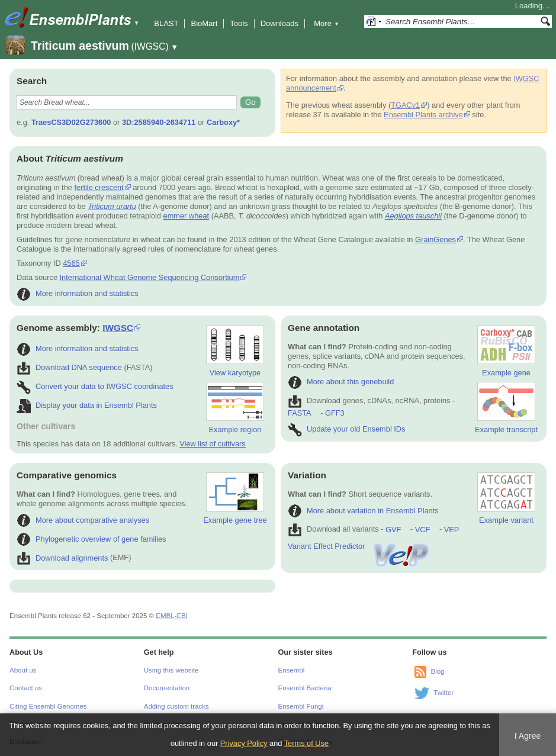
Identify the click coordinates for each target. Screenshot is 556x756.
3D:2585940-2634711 (159, 122)
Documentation (167, 688)
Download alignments (62, 558)
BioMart (204, 23)
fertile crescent (99, 187)
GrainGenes (436, 239)
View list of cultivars (212, 444)
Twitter (443, 693)
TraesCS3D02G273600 (71, 122)
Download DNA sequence (69, 367)
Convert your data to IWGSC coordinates (95, 386)
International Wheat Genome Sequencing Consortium (150, 277)
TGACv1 (405, 105)
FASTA (299, 413)
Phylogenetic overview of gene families (91, 539)
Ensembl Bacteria (305, 688)
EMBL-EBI (172, 616)
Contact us (26, 688)
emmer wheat (187, 216)
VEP (452, 530)
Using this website (171, 670)
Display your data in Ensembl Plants (87, 405)
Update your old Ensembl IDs (346, 429)
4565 (71, 263)
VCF (423, 530)
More (326, 23)
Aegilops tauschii (413, 216)
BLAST (166, 23)
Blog (437, 671)
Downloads (279, 23)
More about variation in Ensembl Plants (363, 511)
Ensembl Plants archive (423, 115)
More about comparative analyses (83, 520)
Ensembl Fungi (301, 706)
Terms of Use (306, 743)
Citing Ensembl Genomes (48, 706)
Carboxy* (223, 122)
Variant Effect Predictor (359, 546)
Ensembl (292, 670)
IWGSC (118, 328)
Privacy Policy (244, 743)
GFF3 (334, 413)
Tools (239, 23)
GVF (393, 530)
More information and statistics (78, 293)
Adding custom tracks (176, 706)
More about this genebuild (341, 382)
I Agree (528, 736)
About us (23, 670)
